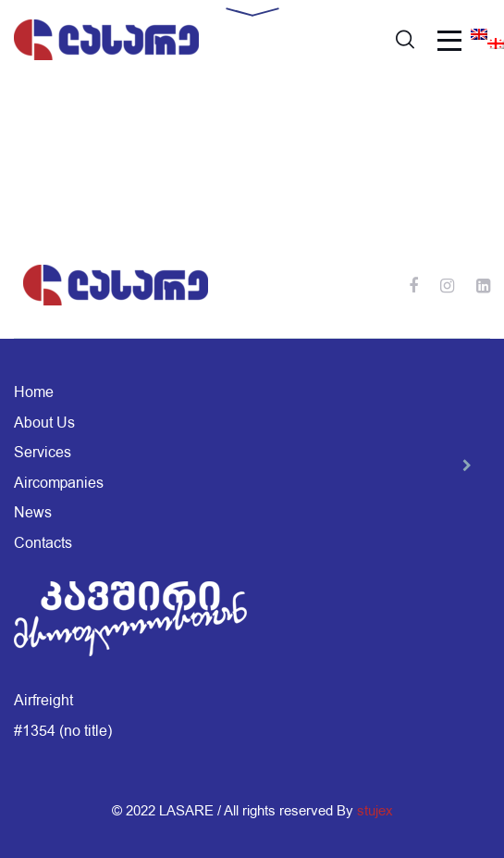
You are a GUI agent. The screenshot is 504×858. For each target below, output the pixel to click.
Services (43, 453)
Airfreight (43, 701)
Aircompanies (59, 483)
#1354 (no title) (63, 731)
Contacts (43, 543)
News (33, 513)
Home (34, 392)
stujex (375, 811)
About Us (44, 423)
